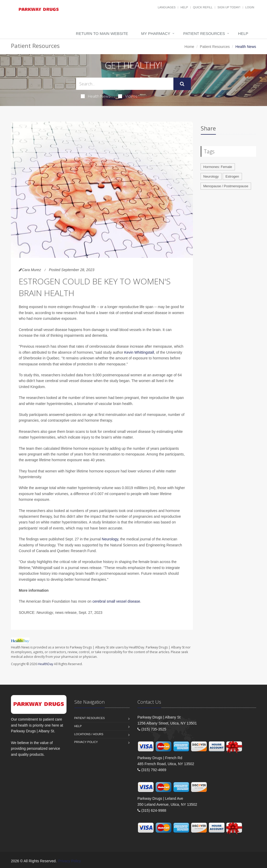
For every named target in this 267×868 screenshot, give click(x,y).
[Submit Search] (182, 84)
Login (250, 7)
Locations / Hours (89, 734)
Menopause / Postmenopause (226, 186)
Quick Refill (203, 7)
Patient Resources (204, 33)
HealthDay (45, 664)
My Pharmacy (156, 33)
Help (184, 7)
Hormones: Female (218, 167)
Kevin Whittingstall (139, 352)
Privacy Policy (86, 742)
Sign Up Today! (229, 7)
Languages (167, 7)
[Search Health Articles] (125, 84)
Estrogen (232, 176)
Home (189, 47)
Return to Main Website (102, 33)
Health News (96, 96)
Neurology (211, 176)
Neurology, (110, 539)
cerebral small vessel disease (116, 601)
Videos (128, 96)
